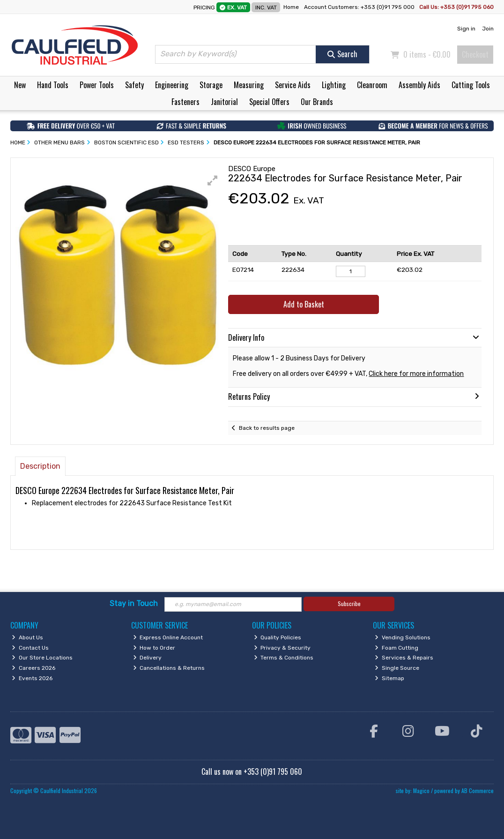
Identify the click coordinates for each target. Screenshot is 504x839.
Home (291, 7)
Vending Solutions (403, 637)
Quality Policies (278, 637)
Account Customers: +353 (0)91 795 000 (360, 7)
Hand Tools (53, 85)
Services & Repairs (404, 658)
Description (40, 466)
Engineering (172, 85)
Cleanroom (372, 85)
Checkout (475, 54)
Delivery (148, 658)
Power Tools (97, 85)
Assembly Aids (419, 85)
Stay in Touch (134, 603)
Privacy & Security (282, 648)
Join (488, 29)
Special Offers (269, 102)
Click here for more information (416, 374)
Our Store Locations (42, 658)
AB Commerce (478, 790)
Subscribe (349, 603)
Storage (211, 85)
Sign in (466, 29)
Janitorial (224, 102)
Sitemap (389, 678)
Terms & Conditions (284, 658)
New (20, 85)
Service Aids (293, 85)
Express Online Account (168, 637)
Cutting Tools (471, 85)
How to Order (154, 648)
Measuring (249, 85)
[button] (213, 180)
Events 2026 (32, 678)
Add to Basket (304, 304)
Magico (421, 790)
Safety (134, 85)
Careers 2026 (33, 668)
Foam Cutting (397, 648)
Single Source (397, 668)
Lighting (334, 85)
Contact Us (30, 648)
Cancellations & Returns (169, 668)
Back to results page (267, 428)
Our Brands (317, 102)
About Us (27, 637)
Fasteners (185, 102)
